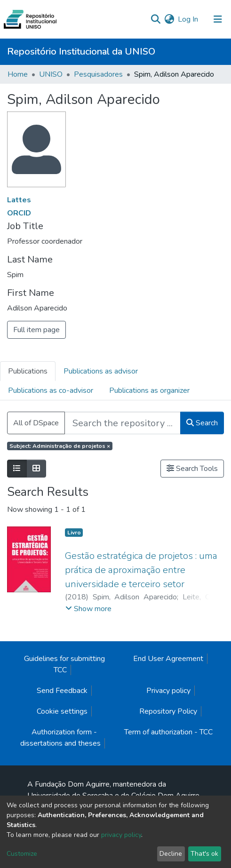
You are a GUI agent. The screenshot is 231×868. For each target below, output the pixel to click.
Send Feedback (62, 691)
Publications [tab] (28, 371)
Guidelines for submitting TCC (64, 664)
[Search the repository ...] (123, 423)
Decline (171, 854)
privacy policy (121, 835)
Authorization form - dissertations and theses (60, 738)
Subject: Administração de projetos (60, 446)
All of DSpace (36, 423)
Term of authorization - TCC (168, 732)
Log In (188, 19)
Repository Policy (168, 711)
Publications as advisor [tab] (101, 371)
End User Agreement (168, 659)
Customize (22, 854)
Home (18, 74)
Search (202, 423)
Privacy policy (168, 691)
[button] (169, 19)
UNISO (51, 74)
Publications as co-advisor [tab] (51, 390)
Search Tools (192, 469)
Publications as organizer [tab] (149, 390)
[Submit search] (155, 19)
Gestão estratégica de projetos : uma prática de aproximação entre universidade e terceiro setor (141, 570)
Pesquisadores (98, 74)
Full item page (36, 330)
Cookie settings (62, 711)
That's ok (204, 854)
